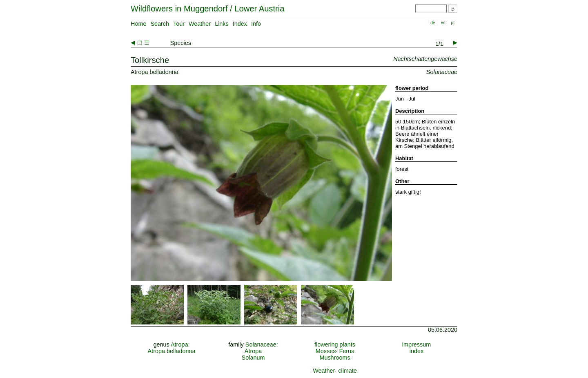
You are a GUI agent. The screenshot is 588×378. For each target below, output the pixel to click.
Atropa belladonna (172, 351)
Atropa (179, 344)
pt (453, 23)
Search (160, 24)
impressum (416, 344)
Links (222, 24)
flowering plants (335, 344)
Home (138, 24)
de (433, 23)
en (443, 23)
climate (347, 371)
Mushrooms (335, 358)
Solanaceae (261, 344)
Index (240, 24)
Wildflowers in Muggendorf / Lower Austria (207, 9)
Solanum (253, 358)
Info (256, 24)
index (416, 351)
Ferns (346, 351)
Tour (179, 24)
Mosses (326, 351)
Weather (200, 24)
